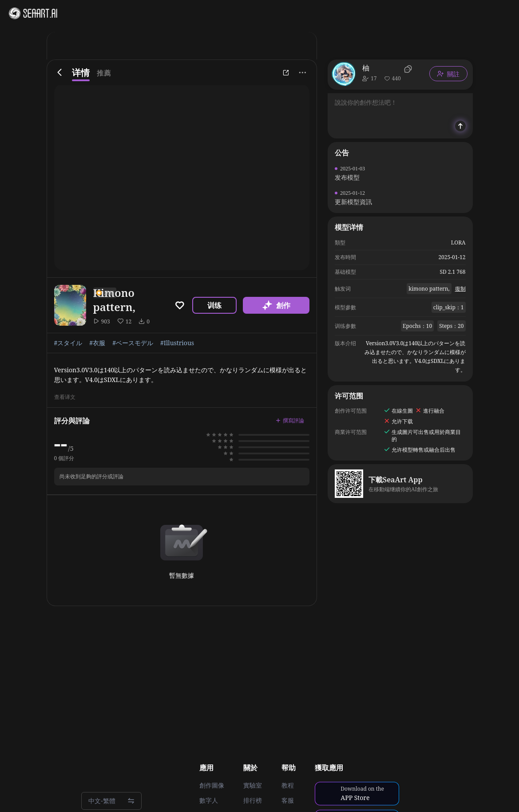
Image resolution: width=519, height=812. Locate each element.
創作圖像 (212, 785)
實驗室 (253, 785)
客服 (288, 800)
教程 (288, 785)
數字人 (209, 800)
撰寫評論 (290, 420)
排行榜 (253, 800)
